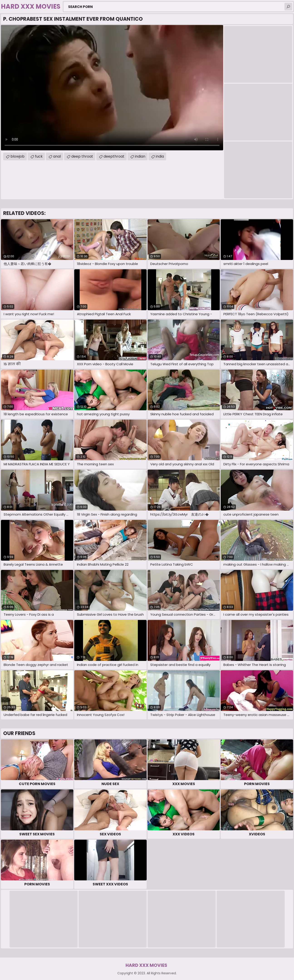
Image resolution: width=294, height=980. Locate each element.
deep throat (82, 156)
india (160, 156)
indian (140, 156)
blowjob (17, 156)
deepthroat (114, 156)
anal (57, 156)
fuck (39, 156)
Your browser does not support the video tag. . (112, 88)
